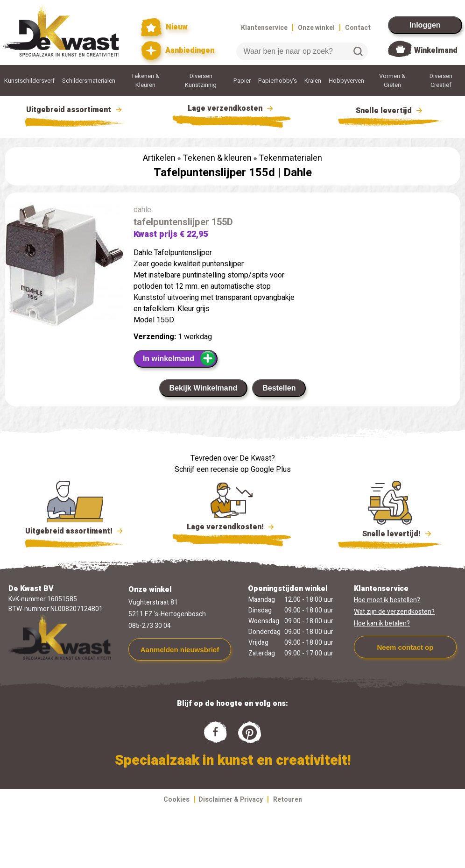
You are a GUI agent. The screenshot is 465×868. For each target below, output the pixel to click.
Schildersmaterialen (89, 81)
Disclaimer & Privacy (231, 800)
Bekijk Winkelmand (204, 388)
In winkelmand (180, 358)
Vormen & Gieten (392, 80)
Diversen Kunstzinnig (201, 80)
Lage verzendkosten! (232, 528)
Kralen (313, 81)
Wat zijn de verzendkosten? (394, 612)
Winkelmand (436, 50)
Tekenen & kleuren (217, 158)
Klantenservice (264, 28)
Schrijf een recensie (207, 470)
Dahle (298, 173)
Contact (358, 28)
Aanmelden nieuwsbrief (180, 650)
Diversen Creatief (441, 80)
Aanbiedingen (178, 51)
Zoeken (358, 51)
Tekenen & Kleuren (145, 80)
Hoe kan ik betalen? (382, 623)
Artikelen (159, 158)
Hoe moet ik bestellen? (387, 600)
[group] (64, 267)
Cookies (176, 800)
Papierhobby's (278, 81)
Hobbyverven (346, 81)
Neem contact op (405, 647)
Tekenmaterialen (290, 158)
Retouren (288, 800)
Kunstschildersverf (29, 81)
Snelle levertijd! (391, 533)
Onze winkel (316, 28)
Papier (242, 81)
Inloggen (425, 25)
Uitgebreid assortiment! (75, 531)
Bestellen (279, 388)
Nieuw (164, 27)
